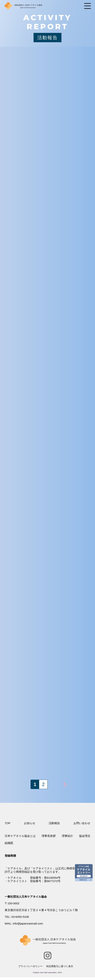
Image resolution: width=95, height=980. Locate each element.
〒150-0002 (12, 903)
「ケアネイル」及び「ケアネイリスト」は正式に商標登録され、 (45, 868)
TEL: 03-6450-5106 (17, 917)
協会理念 (85, 836)
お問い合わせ (82, 823)
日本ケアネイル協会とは (20, 836)
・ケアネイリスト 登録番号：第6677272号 (33, 881)
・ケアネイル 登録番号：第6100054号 (33, 878)
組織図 (9, 843)
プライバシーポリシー (30, 966)
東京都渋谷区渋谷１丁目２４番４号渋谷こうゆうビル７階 (41, 910)
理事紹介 (67, 836)
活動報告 (54, 823)
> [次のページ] (65, 785)
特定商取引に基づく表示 (60, 966)
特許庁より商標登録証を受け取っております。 (47, 870)
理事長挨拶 (49, 836)
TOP (8, 823)
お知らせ (30, 823)
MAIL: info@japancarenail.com (24, 923)
